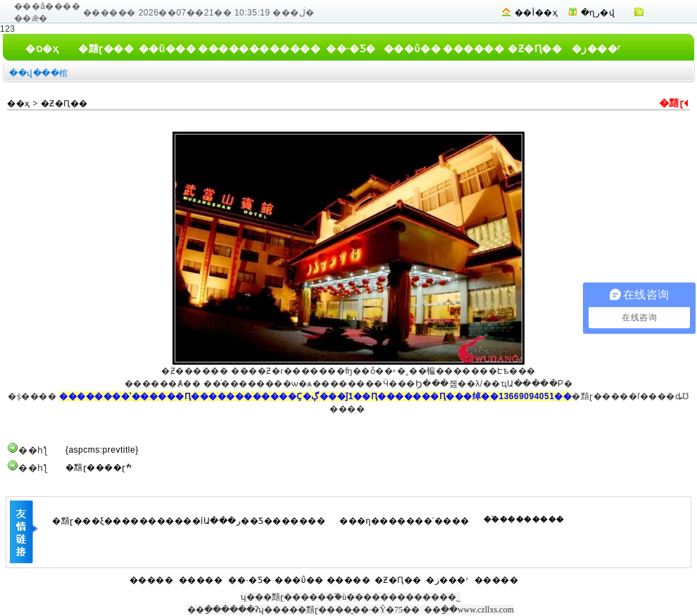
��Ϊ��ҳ (536, 13)
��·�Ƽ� (351, 49)
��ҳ (19, 103)
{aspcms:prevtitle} (102, 450)
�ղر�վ (598, 13)
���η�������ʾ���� (404, 521)
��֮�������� (524, 520)
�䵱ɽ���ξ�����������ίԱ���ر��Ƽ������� (189, 521)
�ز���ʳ (596, 49)
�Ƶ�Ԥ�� (535, 49)
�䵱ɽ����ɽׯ (99, 467)
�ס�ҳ (42, 49)
